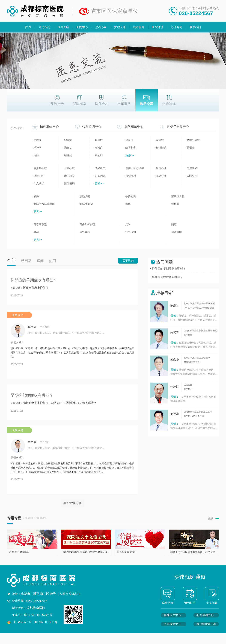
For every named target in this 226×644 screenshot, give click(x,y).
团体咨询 (69, 183)
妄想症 (99, 148)
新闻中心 (82, 27)
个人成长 (39, 183)
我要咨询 (128, 261)
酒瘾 (36, 196)
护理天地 (120, 27)
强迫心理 (39, 176)
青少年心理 (40, 168)
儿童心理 (69, 168)
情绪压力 (100, 168)
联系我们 (195, 27)
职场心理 (161, 176)
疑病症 (99, 155)
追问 (40, 261)
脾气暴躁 (85, 232)
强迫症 (129, 140)
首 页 (28, 27)
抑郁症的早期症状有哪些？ (169, 269)
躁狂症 (68, 148)
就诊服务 (139, 27)
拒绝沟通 (131, 232)
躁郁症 (160, 140)
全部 (11, 261)
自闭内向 (177, 232)
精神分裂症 (193, 140)
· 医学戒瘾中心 (172, 624)
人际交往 (192, 176)
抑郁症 (68, 140)
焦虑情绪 (192, 168)
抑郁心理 (161, 168)
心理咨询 (177, 27)
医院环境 (158, 27)
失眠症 (38, 140)
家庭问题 (100, 176)
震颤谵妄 (85, 196)
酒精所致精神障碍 (44, 204)
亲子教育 (69, 176)
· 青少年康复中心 (206, 624)
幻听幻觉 (131, 148)
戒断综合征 (178, 196)
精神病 (38, 148)
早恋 (36, 232)
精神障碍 (161, 148)
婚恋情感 (131, 176)
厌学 (128, 224)
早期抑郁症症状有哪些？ (167, 277)
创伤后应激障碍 (135, 168)
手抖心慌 (131, 196)
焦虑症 (99, 140)
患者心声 (101, 27)
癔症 (36, 155)
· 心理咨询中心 (204, 615)
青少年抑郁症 (87, 224)
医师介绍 (63, 27)
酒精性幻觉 (86, 204)
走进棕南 (44, 27)
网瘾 (128, 204)
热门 (53, 261)
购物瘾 (175, 204)
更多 (213, 518)
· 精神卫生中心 (172, 615)
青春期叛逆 (40, 224)
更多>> (130, 155)
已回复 (26, 261)
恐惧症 (191, 148)
